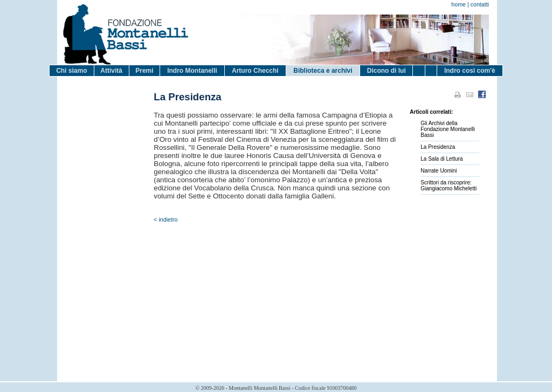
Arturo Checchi (255, 71)
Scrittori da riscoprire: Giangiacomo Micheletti (448, 185)
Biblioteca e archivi (323, 71)
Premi (144, 71)
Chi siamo (71, 71)
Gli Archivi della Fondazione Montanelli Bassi (448, 129)
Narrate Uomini (439, 171)
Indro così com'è (470, 71)
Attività (111, 71)
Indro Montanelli (192, 71)
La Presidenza (438, 147)
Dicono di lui (387, 71)
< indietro (165, 219)
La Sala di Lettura (441, 159)
